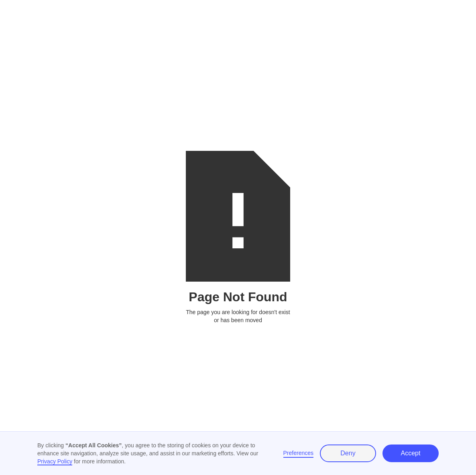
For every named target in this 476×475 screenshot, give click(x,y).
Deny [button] (348, 453)
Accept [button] (411, 453)
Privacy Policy (55, 461)
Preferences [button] (298, 453)
